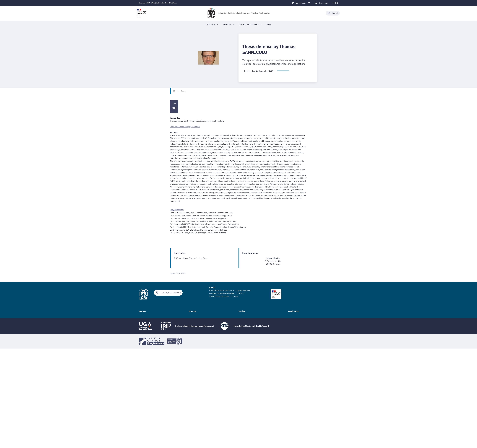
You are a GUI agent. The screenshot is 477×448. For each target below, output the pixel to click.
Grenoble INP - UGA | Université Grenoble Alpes (158, 3)
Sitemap (193, 311)
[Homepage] (174, 91)
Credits (242, 311)
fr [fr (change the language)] (333, 3)
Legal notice (294, 311)
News (183, 91)
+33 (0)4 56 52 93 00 (168, 293)
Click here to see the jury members (185, 127)
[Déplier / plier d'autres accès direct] (301, 3)
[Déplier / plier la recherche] (333, 13)
